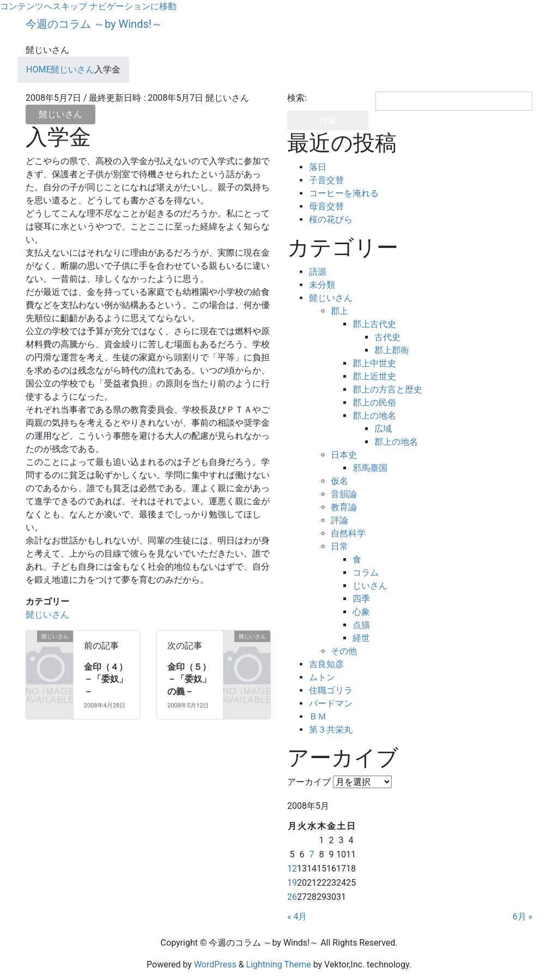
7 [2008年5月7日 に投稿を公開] (311, 854)
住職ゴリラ (331, 690)
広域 (383, 429)
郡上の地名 (374, 416)
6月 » (523, 917)
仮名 (339, 481)
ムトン (322, 677)
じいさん (370, 586)
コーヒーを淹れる (344, 193)
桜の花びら (331, 219)
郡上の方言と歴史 (387, 389)
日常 (339, 546)
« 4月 (297, 917)
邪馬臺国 (370, 468)
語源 (318, 272)
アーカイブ (309, 782)
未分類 (322, 285)
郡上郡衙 (392, 350)
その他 (344, 651)
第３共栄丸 (331, 730)
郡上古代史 (374, 324)
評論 (339, 520)
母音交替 (326, 206)
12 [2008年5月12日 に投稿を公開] (292, 869)
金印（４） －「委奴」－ (110, 679)
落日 (318, 167)
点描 (361, 625)
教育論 (344, 507)
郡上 (339, 311)
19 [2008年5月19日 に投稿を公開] (292, 883)
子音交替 (326, 180)
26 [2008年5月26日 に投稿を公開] (292, 897)
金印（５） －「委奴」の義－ (193, 679)
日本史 (344, 455)
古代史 (387, 337)
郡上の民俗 (374, 403)
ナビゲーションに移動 (133, 6)
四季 (361, 599)
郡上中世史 (374, 363)
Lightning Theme (279, 964)
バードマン (331, 703)
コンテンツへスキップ (44, 6)
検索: (297, 98)
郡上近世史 (374, 376)
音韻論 (344, 494)
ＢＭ (318, 716)
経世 (361, 638)
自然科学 (348, 533)
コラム (366, 573)
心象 (361, 612)
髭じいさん (60, 114)
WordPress (215, 964)
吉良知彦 (326, 664)
